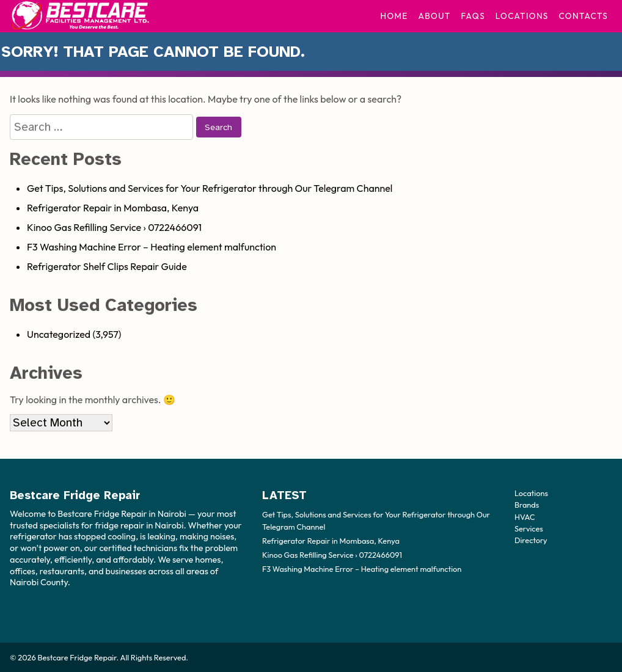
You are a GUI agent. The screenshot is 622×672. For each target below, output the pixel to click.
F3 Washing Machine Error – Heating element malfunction (152, 247)
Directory (531, 539)
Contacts (583, 16)
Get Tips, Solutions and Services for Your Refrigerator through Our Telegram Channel (210, 188)
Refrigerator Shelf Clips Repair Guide (107, 266)
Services (529, 528)
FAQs (473, 16)
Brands (527, 505)
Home (394, 16)
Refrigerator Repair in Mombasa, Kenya (113, 208)
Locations (522, 16)
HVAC (525, 516)
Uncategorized (59, 334)
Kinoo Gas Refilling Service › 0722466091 (114, 227)
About (435, 16)
